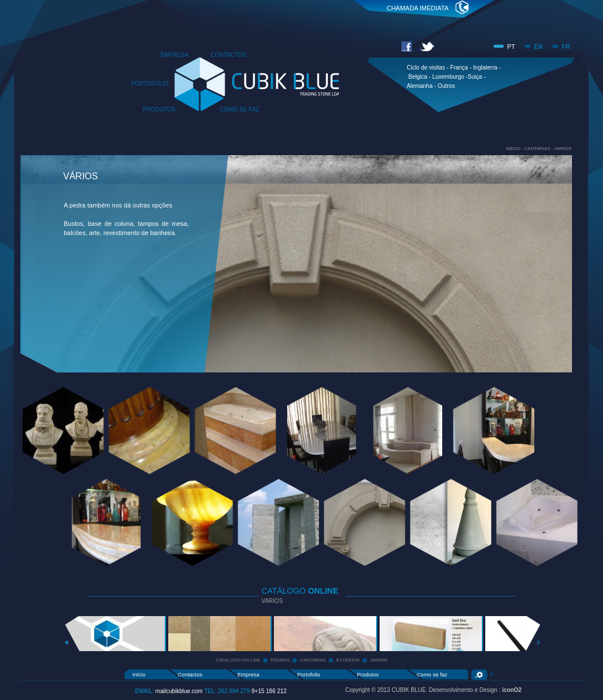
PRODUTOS (159, 109)
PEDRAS (280, 660)
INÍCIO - (515, 149)
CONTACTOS (229, 55)
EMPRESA (175, 55)
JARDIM (378, 660)
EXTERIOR (348, 660)
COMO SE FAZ (239, 109)
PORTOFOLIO (150, 84)
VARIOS (563, 149)
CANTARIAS (313, 660)
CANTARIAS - (539, 149)
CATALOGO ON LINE (238, 660)
